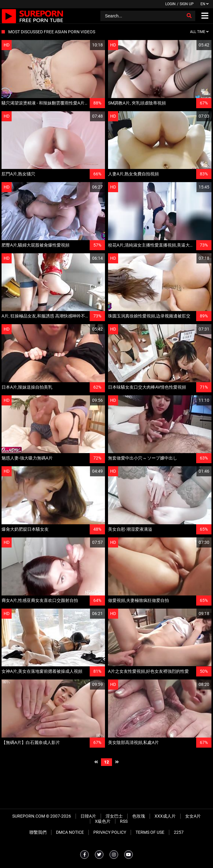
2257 (179, 832)
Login (170, 4)
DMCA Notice (70, 832)
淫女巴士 (114, 816)
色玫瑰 (139, 816)
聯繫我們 (38, 832)
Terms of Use (150, 832)
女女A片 (193, 816)
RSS (124, 821)
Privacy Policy (110, 832)
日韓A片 (88, 816)
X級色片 (103, 821)
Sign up (187, 4)
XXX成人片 (165, 816)
